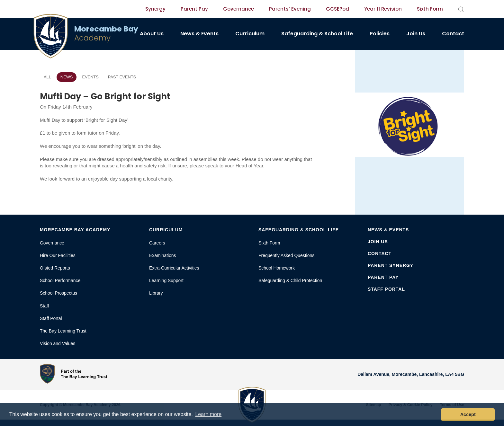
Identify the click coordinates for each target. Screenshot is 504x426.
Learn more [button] (208, 414)
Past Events (122, 77)
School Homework (277, 268)
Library (156, 293)
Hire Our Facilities (58, 255)
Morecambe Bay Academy (75, 230)
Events (90, 77)
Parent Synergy (391, 265)
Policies (380, 34)
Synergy (155, 9)
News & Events (199, 34)
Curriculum (250, 34)
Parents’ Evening (290, 9)
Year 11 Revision (383, 9)
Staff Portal (51, 318)
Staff (44, 306)
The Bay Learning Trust (63, 331)
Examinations (163, 255)
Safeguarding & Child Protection (290, 280)
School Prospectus (59, 293)
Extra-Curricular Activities (174, 268)
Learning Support (166, 280)
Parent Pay (194, 9)
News (67, 77)
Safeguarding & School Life (317, 34)
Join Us (416, 34)
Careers (157, 243)
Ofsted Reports (55, 268)
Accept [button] (468, 414)
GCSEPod (337, 9)
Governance (239, 9)
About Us (152, 34)
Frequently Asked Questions (286, 255)
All (47, 77)
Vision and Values (58, 343)
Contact (453, 34)
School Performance (60, 280)
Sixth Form (430, 9)
